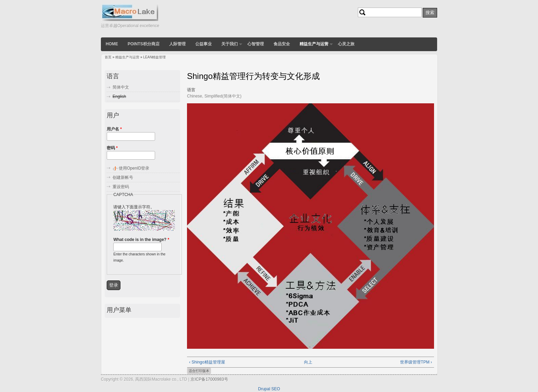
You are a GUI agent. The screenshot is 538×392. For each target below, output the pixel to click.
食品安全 (282, 44)
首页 (108, 57)
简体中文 (121, 87)
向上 (308, 362)
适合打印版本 (199, 371)
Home (112, 44)
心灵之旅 (346, 44)
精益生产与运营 (314, 44)
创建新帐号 (123, 177)
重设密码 (121, 187)
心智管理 (256, 44)
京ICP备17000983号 (209, 379)
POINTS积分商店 (144, 44)
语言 (191, 90)
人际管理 (177, 44)
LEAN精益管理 (154, 57)
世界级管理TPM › (416, 362)
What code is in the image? (141, 240)
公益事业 (203, 44)
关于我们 (230, 44)
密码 (112, 148)
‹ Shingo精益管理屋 (207, 362)
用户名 (114, 129)
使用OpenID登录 (134, 168)
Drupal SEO (269, 389)
